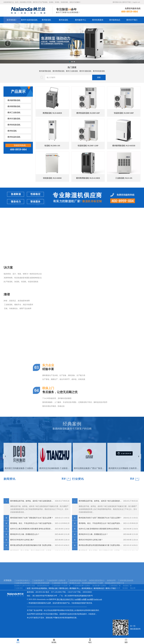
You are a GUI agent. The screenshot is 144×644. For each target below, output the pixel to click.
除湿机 (54, 641)
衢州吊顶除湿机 (85, 70)
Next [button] (136, 43)
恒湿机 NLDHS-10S (63, 146)
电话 (90, 641)
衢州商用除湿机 (59, 70)
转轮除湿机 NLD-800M (63, 178)
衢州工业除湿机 (72, 70)
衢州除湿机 (46, 20)
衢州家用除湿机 (45, 70)
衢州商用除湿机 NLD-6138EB (99, 178)
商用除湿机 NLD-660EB (63, 113)
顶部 (126, 641)
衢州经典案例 (98, 20)
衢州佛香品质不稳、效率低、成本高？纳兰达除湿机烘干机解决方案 (32, 541)
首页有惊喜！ (12, 20)
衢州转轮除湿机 (99, 70)
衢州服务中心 (81, 20)
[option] (72, 43)
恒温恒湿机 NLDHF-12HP (99, 146)
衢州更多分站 (117, 2)
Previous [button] (8, 43)
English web (136, 2)
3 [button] (74, 62)
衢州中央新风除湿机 (29, 20)
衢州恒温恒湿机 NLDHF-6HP (99, 113)
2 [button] (72, 62)
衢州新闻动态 (115, 20)
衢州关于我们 (127, 2)
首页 (29, 588)
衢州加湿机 (64, 20)
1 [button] (70, 62)
